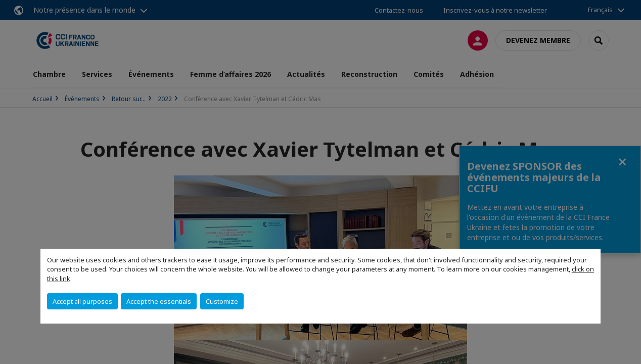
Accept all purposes (82, 301)
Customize (222, 301)
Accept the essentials (159, 301)
